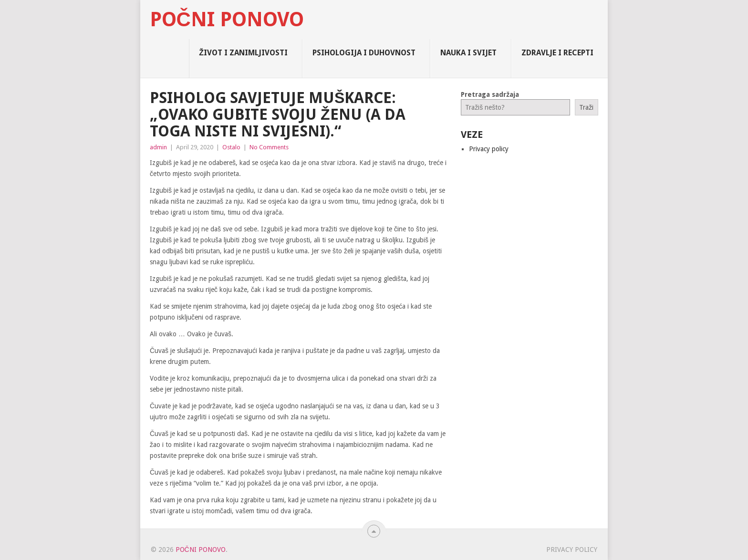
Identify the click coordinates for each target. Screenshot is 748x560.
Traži (586, 107)
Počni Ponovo (227, 20)
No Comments (269, 147)
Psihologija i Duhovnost (364, 53)
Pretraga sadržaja (490, 94)
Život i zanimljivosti (243, 53)
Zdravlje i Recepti (557, 53)
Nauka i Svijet (468, 53)
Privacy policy (489, 149)
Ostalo (231, 147)
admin (158, 147)
